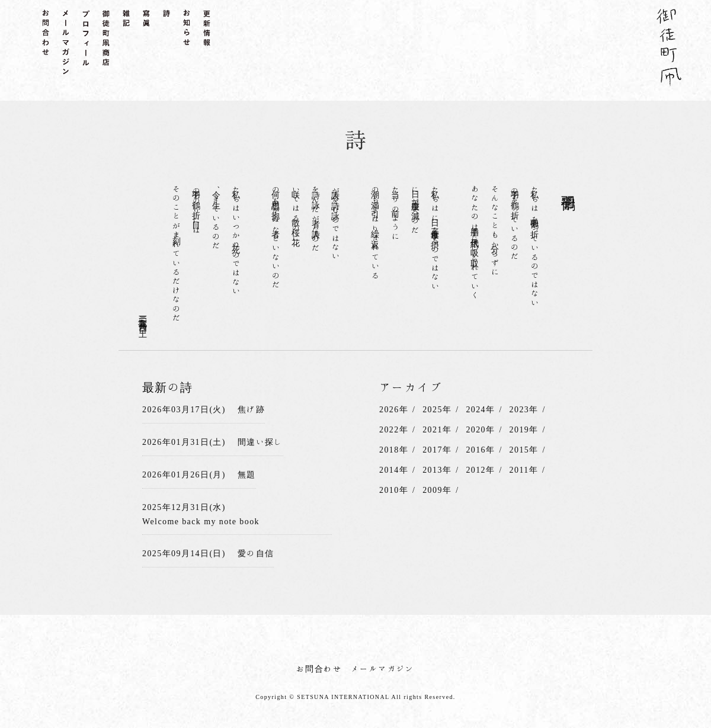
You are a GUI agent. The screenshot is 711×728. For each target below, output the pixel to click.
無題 (247, 474)
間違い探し (260, 442)
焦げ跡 (251, 409)
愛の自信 (256, 553)
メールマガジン (383, 669)
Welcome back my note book (201, 521)
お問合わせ (319, 669)
